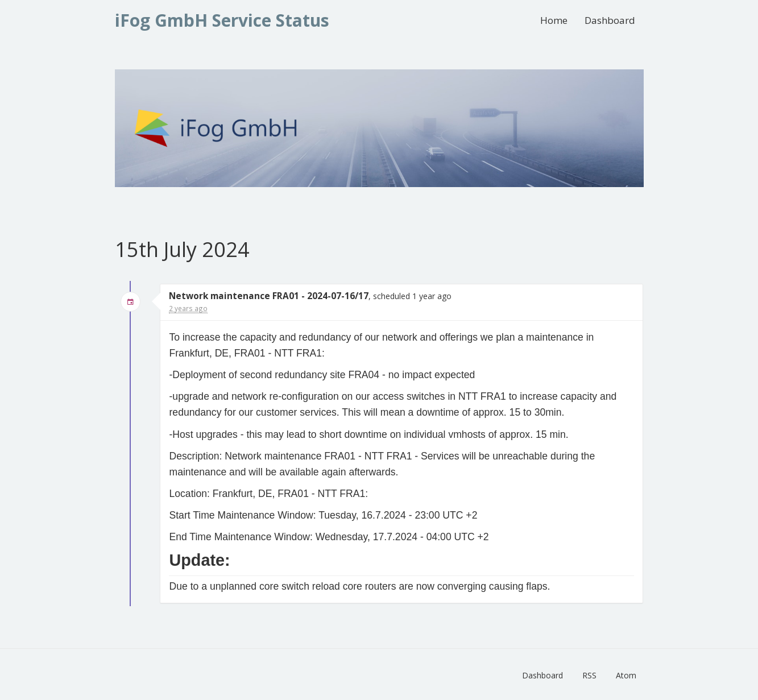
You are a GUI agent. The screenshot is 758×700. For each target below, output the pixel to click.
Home (554, 20)
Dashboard (610, 20)
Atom (626, 675)
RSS (589, 675)
